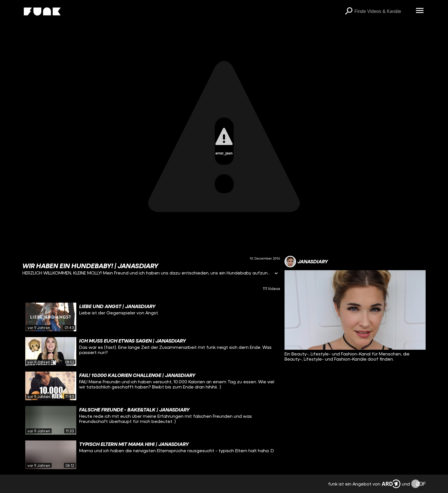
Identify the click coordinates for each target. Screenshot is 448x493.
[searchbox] (383, 11)
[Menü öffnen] (420, 11)
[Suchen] (349, 11)
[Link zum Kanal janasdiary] (306, 262)
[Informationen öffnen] (276, 274)
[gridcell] (151, 317)
